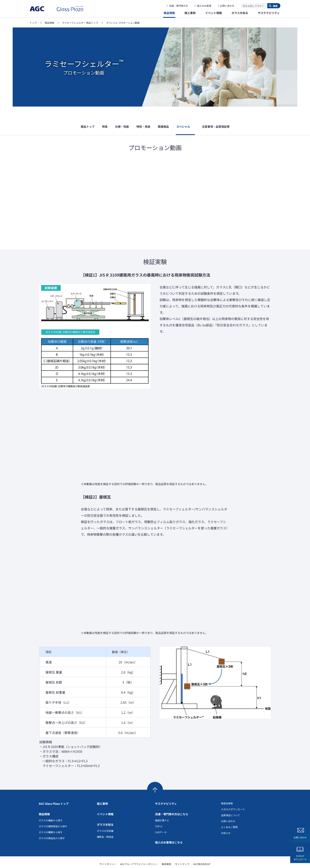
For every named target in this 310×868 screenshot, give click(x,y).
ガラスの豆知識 (105, 819)
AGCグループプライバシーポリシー (139, 852)
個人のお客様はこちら (169, 830)
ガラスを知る (105, 812)
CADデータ (161, 820)
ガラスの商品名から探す (52, 826)
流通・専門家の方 (179, 6)
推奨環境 (166, 852)
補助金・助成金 (105, 825)
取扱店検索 (227, 791)
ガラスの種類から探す (51, 820)
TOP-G (159, 814)
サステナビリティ (166, 791)
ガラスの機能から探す (51, 808)
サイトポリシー (108, 852)
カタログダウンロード (300, 858)
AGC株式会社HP (202, 852)
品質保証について (231, 803)
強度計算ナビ (162, 808)
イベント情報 (105, 802)
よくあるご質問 (229, 815)
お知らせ (226, 821)
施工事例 (102, 791)
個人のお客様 (204, 6)
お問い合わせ (227, 6)
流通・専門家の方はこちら (172, 802)
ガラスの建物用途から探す (53, 814)
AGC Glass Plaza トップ (54, 791)
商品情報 (44, 802)
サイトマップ (182, 852)
